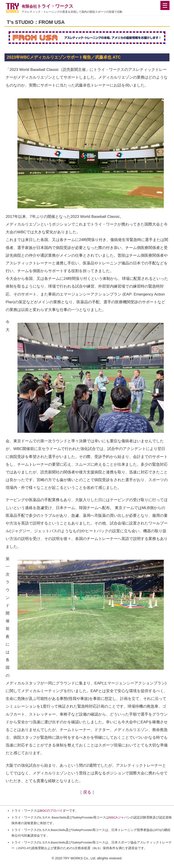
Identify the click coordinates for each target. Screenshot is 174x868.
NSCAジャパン (120, 817)
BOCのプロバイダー (54, 811)
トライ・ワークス (47, 6)
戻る (87, 792)
